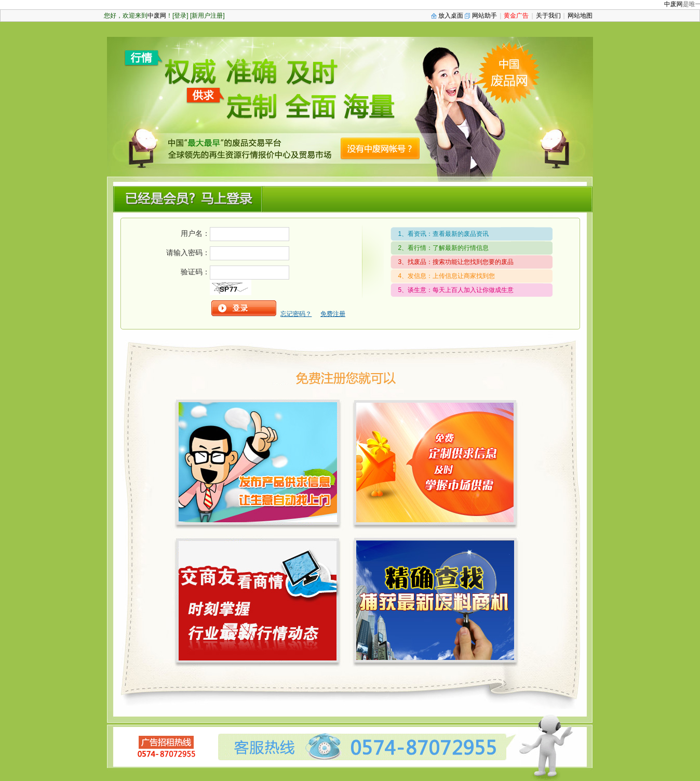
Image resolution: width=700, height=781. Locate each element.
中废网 (676, 4)
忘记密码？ (296, 314)
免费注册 (333, 314)
